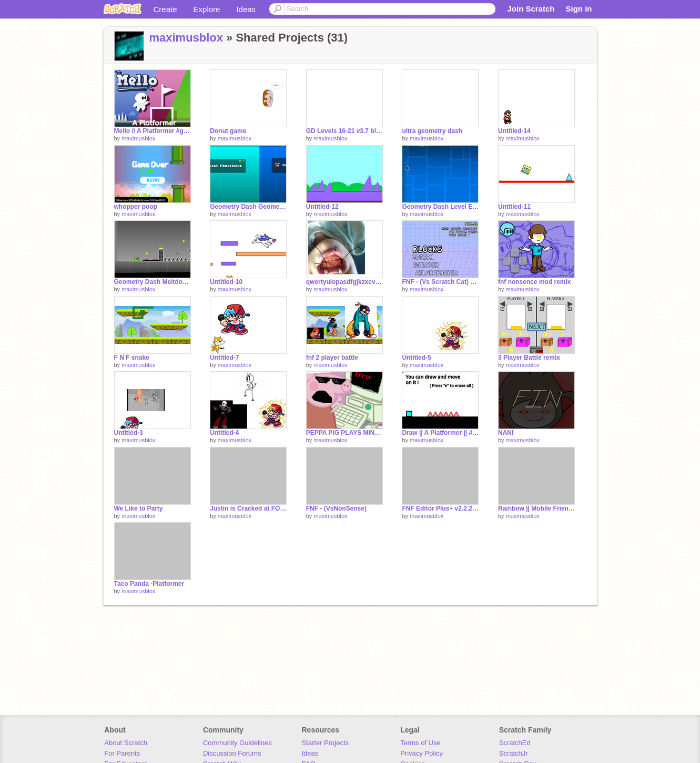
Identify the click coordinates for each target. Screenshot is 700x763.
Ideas (246, 9)
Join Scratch (531, 9)
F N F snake (132, 358)
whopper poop (136, 207)
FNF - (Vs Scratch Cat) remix (440, 282)
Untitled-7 (224, 358)
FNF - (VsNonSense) (336, 508)
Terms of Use (420, 743)
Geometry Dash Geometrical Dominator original (248, 207)
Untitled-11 (514, 207)
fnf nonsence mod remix (535, 282)
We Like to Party (139, 508)
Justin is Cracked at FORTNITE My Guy (248, 508)
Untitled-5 (416, 358)
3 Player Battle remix (529, 358)
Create (165, 9)
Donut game (228, 131)
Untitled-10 (226, 282)
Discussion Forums (232, 753)
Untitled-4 (224, 433)
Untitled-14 (514, 131)
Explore (207, 9)
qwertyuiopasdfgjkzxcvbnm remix (344, 282)
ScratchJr (514, 753)
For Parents (122, 753)
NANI (506, 433)
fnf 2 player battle (332, 358)
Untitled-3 (129, 433)
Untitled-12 (322, 207)
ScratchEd (515, 743)
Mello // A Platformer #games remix (153, 131)
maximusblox (186, 38)
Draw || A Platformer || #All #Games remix (440, 433)
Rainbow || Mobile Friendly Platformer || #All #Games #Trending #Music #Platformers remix (536, 508)
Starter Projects (326, 743)
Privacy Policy (422, 753)
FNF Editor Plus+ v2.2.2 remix (440, 508)
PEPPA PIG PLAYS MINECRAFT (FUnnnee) (344, 433)
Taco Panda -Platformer (149, 584)
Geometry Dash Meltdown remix (153, 282)
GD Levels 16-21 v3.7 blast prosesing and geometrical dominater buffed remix (344, 131)
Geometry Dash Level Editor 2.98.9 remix (440, 207)
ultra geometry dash (432, 131)
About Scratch (126, 743)
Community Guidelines (237, 743)
